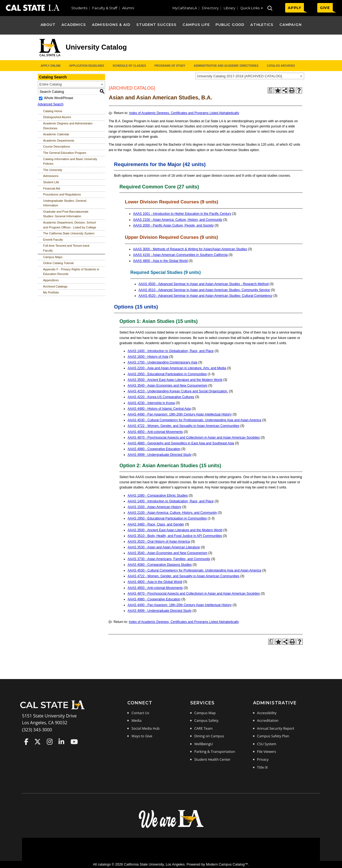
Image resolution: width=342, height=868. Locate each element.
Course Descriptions (57, 146)
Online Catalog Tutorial (58, 263)
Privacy (263, 759)
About (48, 25)
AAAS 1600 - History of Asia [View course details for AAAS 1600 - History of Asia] (148, 357)
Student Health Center (212, 759)
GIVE (325, 8)
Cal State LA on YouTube (74, 742)
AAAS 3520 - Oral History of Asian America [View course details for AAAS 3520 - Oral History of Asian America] (159, 542)
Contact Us (140, 713)
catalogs (104, 864)
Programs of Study (170, 66)
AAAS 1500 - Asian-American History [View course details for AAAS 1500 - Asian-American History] (154, 507)
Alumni (128, 8)
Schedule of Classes (129, 66)
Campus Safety (206, 720)
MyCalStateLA (185, 8)
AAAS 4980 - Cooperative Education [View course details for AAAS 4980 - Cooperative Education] (154, 449)
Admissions (51, 176)
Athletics (262, 25)
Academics (74, 25)
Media (136, 720)
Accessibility (267, 713)
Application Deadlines (87, 66)
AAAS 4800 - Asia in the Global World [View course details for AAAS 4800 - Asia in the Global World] (160, 261)
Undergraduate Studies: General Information (65, 203)
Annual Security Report (276, 728)
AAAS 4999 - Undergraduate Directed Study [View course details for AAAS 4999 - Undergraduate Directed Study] (160, 455)
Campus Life (196, 25)
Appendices (51, 280)
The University (53, 170)
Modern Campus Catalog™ (227, 864)
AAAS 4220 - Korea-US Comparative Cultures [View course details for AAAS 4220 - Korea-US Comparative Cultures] (161, 397)
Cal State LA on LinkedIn (61, 742)
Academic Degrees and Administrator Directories (68, 126)
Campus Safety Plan (273, 736)
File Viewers (267, 751)
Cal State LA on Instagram (50, 742)
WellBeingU (204, 744)
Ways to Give (142, 736)
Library (229, 8)
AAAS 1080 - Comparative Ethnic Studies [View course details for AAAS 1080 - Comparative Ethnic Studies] (158, 496)
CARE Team (204, 728)
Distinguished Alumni (57, 117)
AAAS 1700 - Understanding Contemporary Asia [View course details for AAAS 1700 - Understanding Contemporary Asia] (162, 362)
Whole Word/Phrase (59, 98)
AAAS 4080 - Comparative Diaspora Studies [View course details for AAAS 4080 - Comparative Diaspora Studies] (160, 565)
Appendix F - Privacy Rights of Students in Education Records (71, 272)
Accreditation (268, 720)
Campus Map (205, 713)
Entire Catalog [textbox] (51, 84)
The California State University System (69, 233)
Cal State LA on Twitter (38, 742)
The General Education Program (65, 153)
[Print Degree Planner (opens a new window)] (271, 90)
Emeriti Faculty (53, 240)
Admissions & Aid (111, 25)
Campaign (290, 25)
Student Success (156, 25)
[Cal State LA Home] (54, 709)
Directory (210, 8)
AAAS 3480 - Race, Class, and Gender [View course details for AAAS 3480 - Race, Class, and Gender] (156, 524)
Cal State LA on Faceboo (26, 742)
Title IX (263, 767)
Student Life (51, 182)
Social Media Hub (145, 728)
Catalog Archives (281, 66)
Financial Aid (52, 188)
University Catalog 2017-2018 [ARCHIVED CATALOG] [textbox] (240, 76)
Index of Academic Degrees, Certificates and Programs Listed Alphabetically (184, 113)
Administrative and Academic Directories (226, 66)
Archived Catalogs (55, 286)
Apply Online (51, 66)
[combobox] (250, 76)
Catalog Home (53, 111)
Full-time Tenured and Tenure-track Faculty (66, 248)
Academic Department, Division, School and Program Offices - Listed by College (70, 225)
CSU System (267, 744)
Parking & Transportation (215, 751)
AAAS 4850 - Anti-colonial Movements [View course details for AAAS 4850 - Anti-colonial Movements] (155, 432)
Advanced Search (51, 104)
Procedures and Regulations (62, 194)
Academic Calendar (56, 134)
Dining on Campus (209, 736)
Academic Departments (59, 140)
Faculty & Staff (105, 8)
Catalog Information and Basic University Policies (70, 161)
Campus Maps (53, 257)
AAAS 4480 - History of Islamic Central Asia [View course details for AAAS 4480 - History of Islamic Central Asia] (159, 409)
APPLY (295, 8)
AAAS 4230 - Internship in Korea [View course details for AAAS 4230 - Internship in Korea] (151, 403)
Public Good (230, 25)
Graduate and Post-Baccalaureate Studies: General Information (66, 214)
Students (79, 8)
